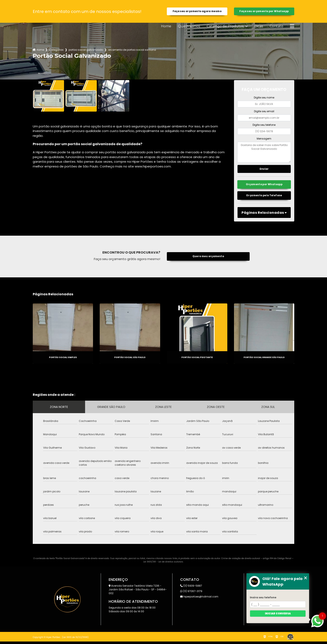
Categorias (56, 51)
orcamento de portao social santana (132, 51)
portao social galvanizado (86, 51)
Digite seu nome (264, 99)
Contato (276, 27)
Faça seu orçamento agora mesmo (197, 12)
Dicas (259, 27)
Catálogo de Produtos (226, 27)
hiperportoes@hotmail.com (199, 599)
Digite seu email (264, 112)
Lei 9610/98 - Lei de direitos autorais (163, 564)
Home (166, 27)
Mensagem (264, 140)
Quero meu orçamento (208, 259)
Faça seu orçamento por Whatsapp (264, 12)
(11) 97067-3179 (191, 594)
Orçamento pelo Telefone (264, 198)
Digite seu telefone (264, 126)
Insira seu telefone (263, 597)
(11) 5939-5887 (191, 588)
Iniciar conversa (278, 613)
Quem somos (189, 27)
